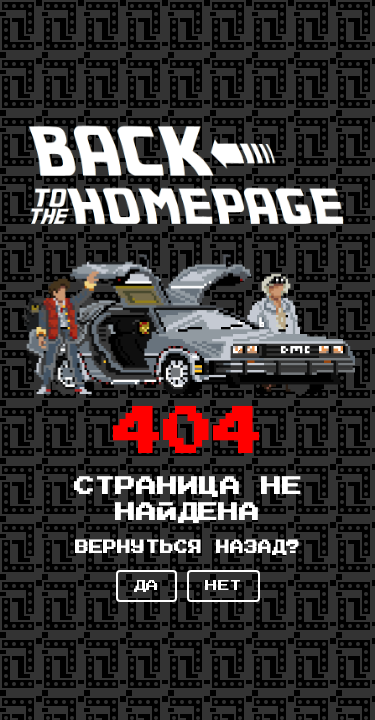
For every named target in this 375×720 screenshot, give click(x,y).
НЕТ (223, 586)
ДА (146, 586)
